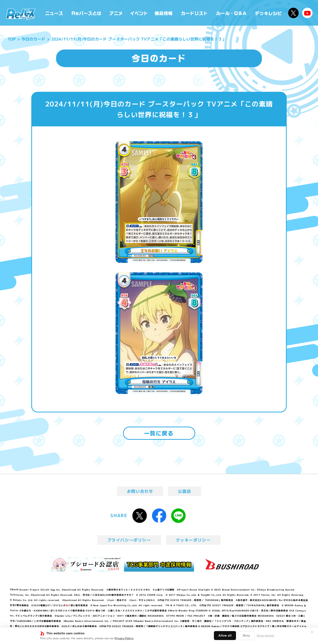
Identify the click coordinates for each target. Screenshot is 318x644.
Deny (246, 635)
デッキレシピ (268, 13)
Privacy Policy (124, 638)
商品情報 (164, 13)
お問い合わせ (140, 491)
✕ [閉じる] (312, 632)
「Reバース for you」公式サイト (21, 14)
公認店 (184, 491)
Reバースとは (86, 13)
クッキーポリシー (193, 540)
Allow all (225, 635)
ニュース (54, 13)
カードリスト (195, 13)
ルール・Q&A (232, 13)
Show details (265, 636)
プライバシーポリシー (129, 540)
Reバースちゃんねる (307, 13)
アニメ (116, 13)
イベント (139, 13)
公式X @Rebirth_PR (293, 13)
